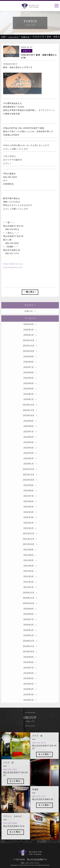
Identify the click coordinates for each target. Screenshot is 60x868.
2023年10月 (30, 422)
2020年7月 (30, 626)
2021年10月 (30, 551)
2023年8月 (30, 433)
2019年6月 (30, 680)
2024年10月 (30, 358)
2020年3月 (30, 632)
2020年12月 (30, 600)
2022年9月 (30, 492)
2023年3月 (30, 460)
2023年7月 (30, 439)
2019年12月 (30, 648)
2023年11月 (30, 417)
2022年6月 (30, 508)
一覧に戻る (30, 292)
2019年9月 (30, 664)
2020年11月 (30, 605)
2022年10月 (30, 487)
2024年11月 (30, 353)
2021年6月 (30, 567)
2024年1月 (30, 407)
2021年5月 (30, 573)
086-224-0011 (39, 750)
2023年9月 (30, 428)
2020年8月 (30, 621)
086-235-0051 (10, 777)
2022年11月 (30, 482)
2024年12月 (30, 347)
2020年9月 (30, 616)
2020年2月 (30, 637)
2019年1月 (30, 707)
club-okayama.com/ (13, 268)
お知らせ (30, 318)
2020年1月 (30, 643)
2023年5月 (30, 449)
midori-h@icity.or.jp (13, 264)
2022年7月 (30, 503)
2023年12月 (30, 412)
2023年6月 (30, 444)
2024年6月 (30, 380)
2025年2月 (30, 337)
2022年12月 (30, 476)
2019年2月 (30, 702)
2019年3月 (30, 696)
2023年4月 (30, 455)
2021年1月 (30, 594)
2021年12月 (30, 541)
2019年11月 (30, 653)
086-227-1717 (39, 803)
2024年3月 (30, 396)
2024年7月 (30, 374)
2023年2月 (30, 465)
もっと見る (44, 761)
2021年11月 (30, 546)
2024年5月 (30, 385)
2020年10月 (30, 610)
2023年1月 (30, 471)
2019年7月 (30, 675)
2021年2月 (30, 589)
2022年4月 (30, 519)
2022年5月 (30, 514)
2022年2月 (30, 530)
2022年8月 (30, 498)
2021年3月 (30, 584)
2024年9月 (30, 364)
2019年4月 (30, 691)
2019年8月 (30, 669)
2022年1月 (30, 535)
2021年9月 (30, 557)
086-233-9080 (10, 830)
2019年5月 (30, 686)
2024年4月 (30, 390)
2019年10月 (30, 659)
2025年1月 (30, 342)
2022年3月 (30, 525)
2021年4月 (30, 578)
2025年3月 (30, 331)
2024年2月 (30, 401)
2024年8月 (30, 369)
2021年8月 (30, 562)
